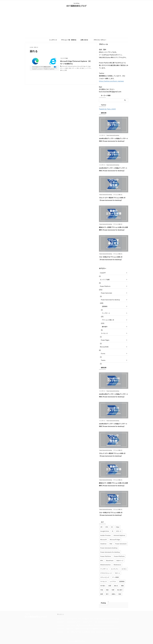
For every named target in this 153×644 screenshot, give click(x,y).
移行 (78, 68)
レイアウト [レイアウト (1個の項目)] (113, 581)
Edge (89, 66)
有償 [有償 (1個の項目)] (113, 590)
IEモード (63, 68)
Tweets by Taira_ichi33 (107, 109)
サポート (74, 68)
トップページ (53, 40)
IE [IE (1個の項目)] (113, 531)
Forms (103, 353)
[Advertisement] (76, 23)
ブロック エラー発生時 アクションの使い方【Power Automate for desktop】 (91, 625)
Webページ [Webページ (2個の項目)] (120, 561)
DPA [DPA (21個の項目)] (107, 527)
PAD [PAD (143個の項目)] (111, 544)
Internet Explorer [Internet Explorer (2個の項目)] (119, 535)
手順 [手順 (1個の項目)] (102, 590)
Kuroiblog (27, 614)
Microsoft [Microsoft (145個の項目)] (104, 540)
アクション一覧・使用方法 (69, 40)
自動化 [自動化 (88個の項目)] (114, 594)
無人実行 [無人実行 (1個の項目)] (120, 590)
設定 (67, 68)
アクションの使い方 (108, 320)
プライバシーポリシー (100, 40)
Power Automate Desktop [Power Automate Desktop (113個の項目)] (109, 548)
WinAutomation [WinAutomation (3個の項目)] (105, 565)
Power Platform (105, 286)
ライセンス (104, 333)
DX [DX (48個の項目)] (112, 527)
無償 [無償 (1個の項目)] (102, 594)
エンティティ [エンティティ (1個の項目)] (115, 569)
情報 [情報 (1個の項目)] (122, 586)
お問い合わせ (84, 40)
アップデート (106, 313)
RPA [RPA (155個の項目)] (102, 561)
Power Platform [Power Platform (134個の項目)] (106, 556)
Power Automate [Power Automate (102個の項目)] (121, 544)
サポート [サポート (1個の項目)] (117, 573)
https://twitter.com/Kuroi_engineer (111, 81)
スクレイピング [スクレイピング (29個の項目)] (105, 577)
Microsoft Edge (82, 66)
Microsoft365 (104, 347)
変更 (66, 70)
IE (87, 66)
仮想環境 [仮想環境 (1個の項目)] (122, 581)
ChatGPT (103, 273)
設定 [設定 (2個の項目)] (120, 594)
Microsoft (65, 66)
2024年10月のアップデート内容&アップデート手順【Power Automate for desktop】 (93, 619)
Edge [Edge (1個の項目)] (118, 527)
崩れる (62, 70)
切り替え (82, 68)
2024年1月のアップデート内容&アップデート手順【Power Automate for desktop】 (93, 622)
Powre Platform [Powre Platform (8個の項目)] (119, 556)
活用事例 (105, 306)
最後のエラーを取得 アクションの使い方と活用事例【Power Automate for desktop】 (93, 628)
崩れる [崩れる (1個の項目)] (116, 586)
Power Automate (106, 293)
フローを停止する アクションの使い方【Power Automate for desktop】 (89, 632)
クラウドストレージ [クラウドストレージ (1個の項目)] (106, 573)
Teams (103, 360)
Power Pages (105, 340)
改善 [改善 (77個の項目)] (107, 590)
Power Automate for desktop (110, 300)
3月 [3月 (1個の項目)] (101, 527)
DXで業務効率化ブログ (76, 6)
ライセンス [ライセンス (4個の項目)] (103, 581)
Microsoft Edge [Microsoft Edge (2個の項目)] (115, 540)
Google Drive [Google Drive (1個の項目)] (105, 531)
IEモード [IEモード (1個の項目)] (119, 531)
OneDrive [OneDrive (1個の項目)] (103, 544)
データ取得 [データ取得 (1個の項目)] (115, 577)
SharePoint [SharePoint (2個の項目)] (110, 561)
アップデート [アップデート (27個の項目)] (104, 569)
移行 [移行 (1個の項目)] (107, 594)
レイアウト (88, 68)
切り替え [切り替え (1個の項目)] (103, 586)
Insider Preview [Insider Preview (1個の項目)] (105, 535)
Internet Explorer (73, 66)
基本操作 (105, 327)
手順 (70, 68)
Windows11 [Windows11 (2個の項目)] (117, 565)
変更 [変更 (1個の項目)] (110, 586)
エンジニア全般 (105, 279)
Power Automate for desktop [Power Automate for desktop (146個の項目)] (110, 552)
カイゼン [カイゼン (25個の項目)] (124, 569)
